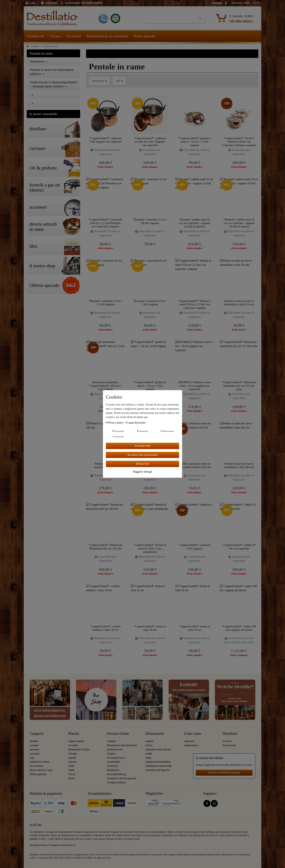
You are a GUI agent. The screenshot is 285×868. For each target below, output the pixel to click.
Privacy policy (115, 423)
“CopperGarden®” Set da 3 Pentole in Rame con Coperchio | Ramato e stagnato (239, 142)
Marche (74, 734)
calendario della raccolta (158, 750)
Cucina (55, 36)
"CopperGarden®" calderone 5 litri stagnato (194, 547)
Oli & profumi (37, 766)
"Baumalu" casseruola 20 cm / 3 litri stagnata (150, 303)
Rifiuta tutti (143, 464)
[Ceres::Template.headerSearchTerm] (171, 19)
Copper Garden (76, 741)
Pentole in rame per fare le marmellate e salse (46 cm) (239, 466)
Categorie (37, 734)
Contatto (111, 741)
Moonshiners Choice (79, 750)
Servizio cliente (118, 734)
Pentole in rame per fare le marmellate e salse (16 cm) (239, 303)
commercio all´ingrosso (158, 770)
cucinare (34, 745)
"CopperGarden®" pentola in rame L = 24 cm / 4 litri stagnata (150, 386)
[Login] (31, 3)
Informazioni (155, 734)
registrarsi (189, 741)
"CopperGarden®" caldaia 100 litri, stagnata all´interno (239, 628)
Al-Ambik (73, 745)
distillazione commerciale (159, 766)
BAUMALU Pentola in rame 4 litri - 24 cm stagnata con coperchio (194, 386)
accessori (35, 754)
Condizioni (112, 766)
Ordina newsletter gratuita (224, 773)
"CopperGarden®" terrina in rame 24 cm (150, 628)
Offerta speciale (38, 774)
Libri (32, 758)
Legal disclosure (136, 423)
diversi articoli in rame (41, 770)
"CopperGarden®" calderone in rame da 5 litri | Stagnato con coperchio (150, 142)
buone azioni (229, 745)
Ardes (71, 766)
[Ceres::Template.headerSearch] (200, 19)
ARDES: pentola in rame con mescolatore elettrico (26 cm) (194, 466)
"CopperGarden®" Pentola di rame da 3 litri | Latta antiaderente (150, 548)
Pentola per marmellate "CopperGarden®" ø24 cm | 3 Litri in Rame (105, 386)
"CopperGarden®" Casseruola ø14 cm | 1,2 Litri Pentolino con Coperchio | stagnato (105, 223)
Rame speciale (144, 36)
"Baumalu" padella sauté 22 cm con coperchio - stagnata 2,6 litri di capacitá (194, 223)
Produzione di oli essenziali (107, 36)
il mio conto (193, 734)
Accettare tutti (142, 446)
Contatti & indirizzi (116, 783)
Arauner (72, 762)
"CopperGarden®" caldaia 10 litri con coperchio (239, 547)
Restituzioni (113, 770)
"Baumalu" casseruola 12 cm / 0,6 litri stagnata (150, 221)
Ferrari (72, 774)
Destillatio (230, 734)
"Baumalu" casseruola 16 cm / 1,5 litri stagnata (105, 303)
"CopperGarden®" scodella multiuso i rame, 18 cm (105, 628)
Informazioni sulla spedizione (122, 745)
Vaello (71, 770)
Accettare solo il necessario (142, 455)
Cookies (111, 754)
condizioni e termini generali (121, 778)
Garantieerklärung (116, 774)
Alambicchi (35, 36)
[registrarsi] (49, 3)
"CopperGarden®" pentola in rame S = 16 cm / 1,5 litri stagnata (195, 142)
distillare (34, 741)
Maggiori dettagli (142, 472)
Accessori (74, 36)
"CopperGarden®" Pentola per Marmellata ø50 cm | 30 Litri (105, 547)
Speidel (72, 758)
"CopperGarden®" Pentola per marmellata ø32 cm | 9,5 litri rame (239, 386)
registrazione (191, 745)
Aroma (149, 745)
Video (148, 758)
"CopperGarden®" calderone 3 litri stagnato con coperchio (105, 140)
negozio (150, 741)
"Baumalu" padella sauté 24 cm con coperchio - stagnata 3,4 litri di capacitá (239, 223)
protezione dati (115, 750)
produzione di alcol (39, 762)
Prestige (73, 754)
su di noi (227, 741)
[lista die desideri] (256, 3)
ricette (149, 754)
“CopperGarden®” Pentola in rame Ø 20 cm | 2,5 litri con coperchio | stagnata (194, 304)
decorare (34, 750)
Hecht (71, 778)
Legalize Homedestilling (158, 762)
